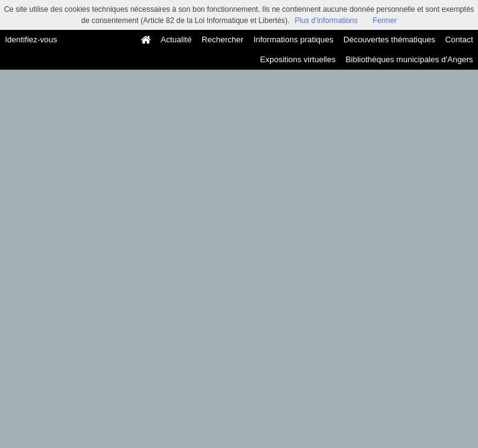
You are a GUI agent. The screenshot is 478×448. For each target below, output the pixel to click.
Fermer (385, 21)
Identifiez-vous (31, 40)
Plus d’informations (326, 21)
